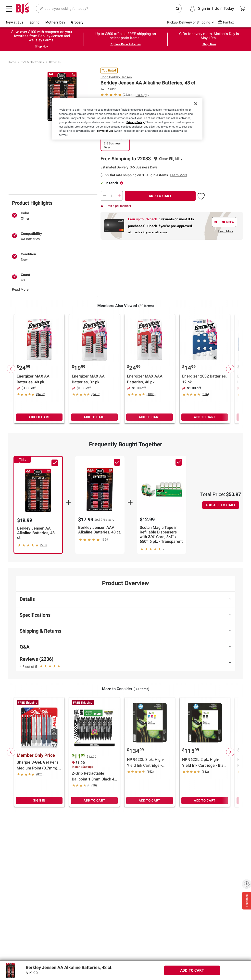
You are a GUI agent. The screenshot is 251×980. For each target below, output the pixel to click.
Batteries (55, 62)
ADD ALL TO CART (221, 505)
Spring (34, 22)
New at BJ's (15, 22)
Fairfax (228, 22)
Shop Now (42, 47)
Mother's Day (55, 22)
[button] (171, 159)
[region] (127, 119)
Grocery (77, 22)
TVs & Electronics (32, 62)
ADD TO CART (160, 196)
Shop (116, 77)
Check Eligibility (171, 159)
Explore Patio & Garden (126, 44)
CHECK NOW (224, 222)
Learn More (179, 175)
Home (12, 62)
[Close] (196, 104)
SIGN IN (39, 800)
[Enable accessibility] (247, 884)
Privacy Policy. (136, 122)
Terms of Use (105, 131)
